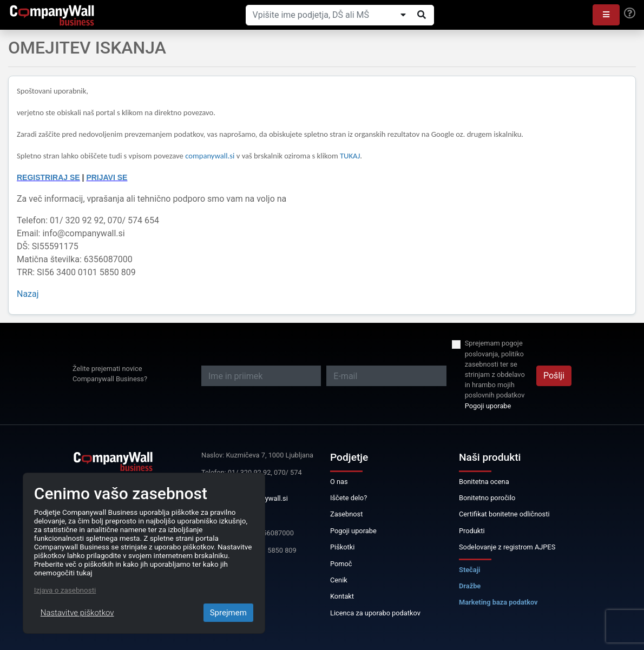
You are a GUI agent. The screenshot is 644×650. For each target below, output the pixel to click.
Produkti (472, 531)
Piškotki (342, 547)
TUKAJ (350, 156)
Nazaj (28, 294)
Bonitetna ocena (484, 482)
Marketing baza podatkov (498, 602)
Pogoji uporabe (488, 406)
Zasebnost (346, 514)
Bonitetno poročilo (487, 498)
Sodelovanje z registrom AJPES (507, 547)
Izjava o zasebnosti (65, 590)
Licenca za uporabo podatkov (375, 613)
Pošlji (554, 376)
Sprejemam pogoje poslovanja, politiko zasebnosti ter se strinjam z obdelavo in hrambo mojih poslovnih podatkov (495, 369)
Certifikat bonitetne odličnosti (504, 514)
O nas (339, 482)
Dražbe (470, 586)
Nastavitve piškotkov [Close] (77, 613)
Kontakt (342, 596)
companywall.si (211, 156)
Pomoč (341, 564)
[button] (606, 15)
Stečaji (469, 570)
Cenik (339, 580)
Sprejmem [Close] (228, 613)
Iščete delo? (349, 498)
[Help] (630, 14)
